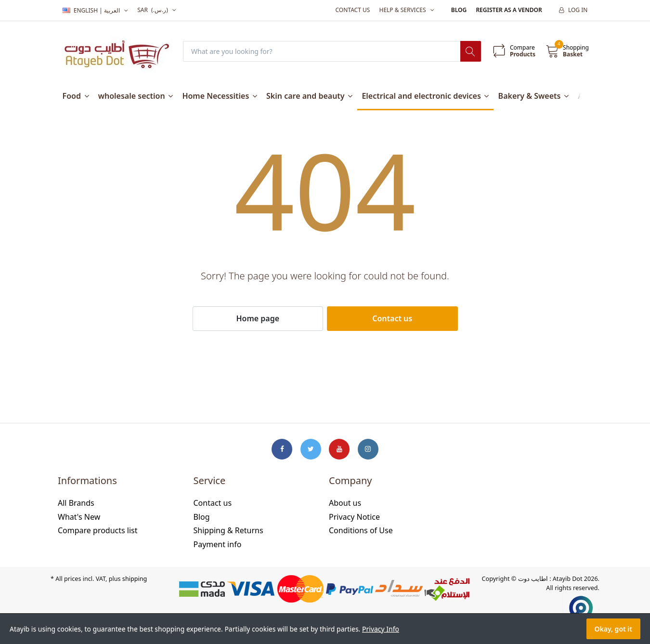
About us (345, 503)
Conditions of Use (361, 530)
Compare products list (98, 530)
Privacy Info (381, 629)
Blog (459, 10)
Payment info (218, 544)
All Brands (76, 503)
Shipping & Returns (228, 530)
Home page (258, 318)
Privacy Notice (354, 517)
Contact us (352, 10)
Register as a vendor (509, 10)
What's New (79, 517)
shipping (135, 579)
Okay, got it (613, 629)
